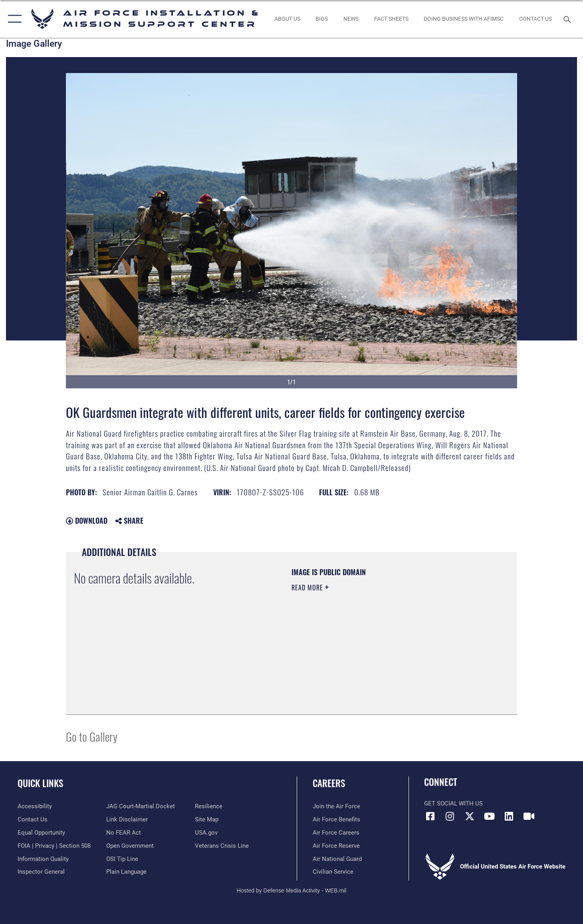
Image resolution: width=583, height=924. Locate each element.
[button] (13, 19)
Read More (308, 588)
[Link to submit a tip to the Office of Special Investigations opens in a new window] (122, 859)
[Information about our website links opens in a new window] (127, 819)
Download (87, 520)
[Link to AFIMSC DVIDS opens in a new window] (529, 816)
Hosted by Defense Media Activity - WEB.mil (292, 890)
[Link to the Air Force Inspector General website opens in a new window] (41, 872)
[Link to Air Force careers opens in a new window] (336, 833)
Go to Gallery (92, 736)
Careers (329, 783)
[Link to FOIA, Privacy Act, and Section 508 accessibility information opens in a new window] (54, 846)
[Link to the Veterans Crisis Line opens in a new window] (222, 846)
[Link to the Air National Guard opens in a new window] (337, 859)
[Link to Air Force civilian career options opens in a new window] (333, 872)
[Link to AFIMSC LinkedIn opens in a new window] (509, 816)
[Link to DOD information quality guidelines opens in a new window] (43, 859)
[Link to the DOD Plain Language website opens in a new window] (126, 872)
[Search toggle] (568, 19)
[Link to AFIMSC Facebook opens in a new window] (430, 816)
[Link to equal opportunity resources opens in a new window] (41, 833)
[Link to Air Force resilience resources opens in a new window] (209, 806)
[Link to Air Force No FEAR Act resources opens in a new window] (124, 833)
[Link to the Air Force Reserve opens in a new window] (336, 846)
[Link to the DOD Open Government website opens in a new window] (130, 846)
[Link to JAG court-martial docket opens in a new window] (141, 806)
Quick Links (40, 783)
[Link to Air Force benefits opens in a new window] (336, 819)
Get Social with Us (453, 803)
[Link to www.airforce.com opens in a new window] (336, 806)
